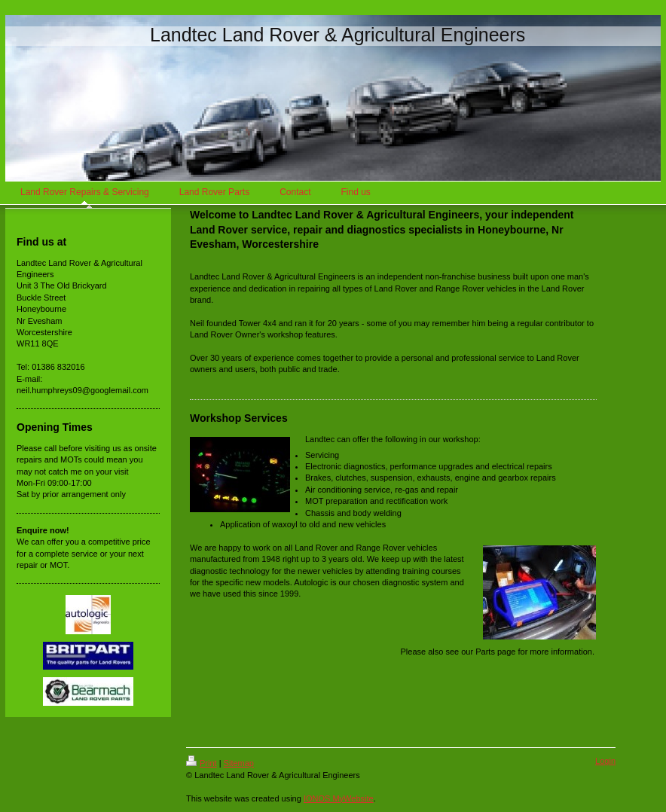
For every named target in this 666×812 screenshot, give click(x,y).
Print (202, 763)
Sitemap (239, 763)
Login (605, 761)
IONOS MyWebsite (339, 798)
